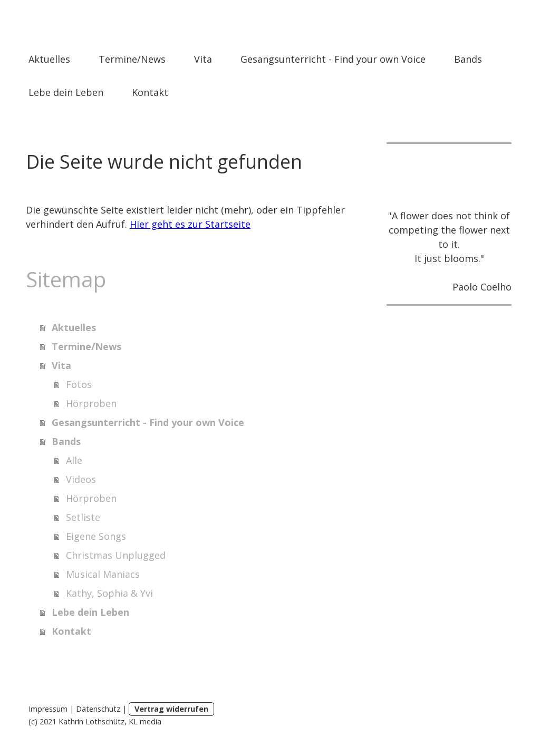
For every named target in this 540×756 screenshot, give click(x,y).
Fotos (79, 384)
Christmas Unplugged (116, 555)
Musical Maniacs (103, 574)
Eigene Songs (96, 536)
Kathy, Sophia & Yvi (109, 593)
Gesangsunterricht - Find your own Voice (333, 59)
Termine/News (132, 59)
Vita (203, 59)
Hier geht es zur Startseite (190, 224)
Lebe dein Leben (66, 92)
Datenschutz (98, 709)
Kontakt (150, 92)
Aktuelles (49, 59)
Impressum (48, 709)
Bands (468, 59)
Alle (74, 460)
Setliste (83, 517)
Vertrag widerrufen (171, 709)
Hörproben (91, 403)
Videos (81, 479)
